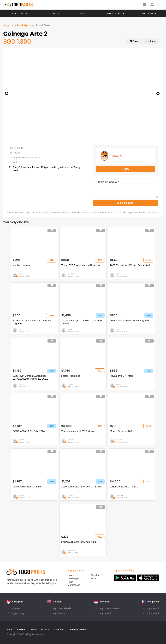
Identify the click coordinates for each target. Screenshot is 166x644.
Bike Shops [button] (149, 13)
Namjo (70, 440)
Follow (125, 169)
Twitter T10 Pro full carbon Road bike (81, 265)
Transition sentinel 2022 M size (78, 431)
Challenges (20, 13)
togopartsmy (59, 613)
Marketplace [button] (116, 13)
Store (93, 579)
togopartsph (153, 608)
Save (134, 41)
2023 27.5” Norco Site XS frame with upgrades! (32, 322)
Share (151, 41)
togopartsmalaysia (62, 608)
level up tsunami (21, 265)
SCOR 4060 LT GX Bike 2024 (29, 431)
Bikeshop (95, 575)
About (9, 629)
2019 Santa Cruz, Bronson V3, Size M (82, 487)
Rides (83, 13)
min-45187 (72, 551)
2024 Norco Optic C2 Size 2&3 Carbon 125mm (82, 322)
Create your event (77, 629)
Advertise (58, 629)
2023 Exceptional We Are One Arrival (130, 265)
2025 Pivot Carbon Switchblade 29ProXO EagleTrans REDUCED (30, 377)
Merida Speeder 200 (121, 431)
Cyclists (54, 13)
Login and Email (125, 203)
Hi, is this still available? (125, 188)
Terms (33, 629)
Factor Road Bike (71, 376)
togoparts (17, 608)
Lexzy (119, 274)
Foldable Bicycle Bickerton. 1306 (79, 542)
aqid (21, 274)
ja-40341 (71, 274)
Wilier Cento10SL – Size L (124, 487)
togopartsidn (106, 613)
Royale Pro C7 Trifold (122, 376)
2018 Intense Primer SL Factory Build (130, 320)
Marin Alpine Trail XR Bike (27, 487)
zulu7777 (117, 156)
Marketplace (74, 585)
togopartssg (18, 613)
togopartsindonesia (109, 608)
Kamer (70, 385)
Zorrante (120, 495)
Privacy (45, 629)
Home (71, 575)
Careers (21, 629)
